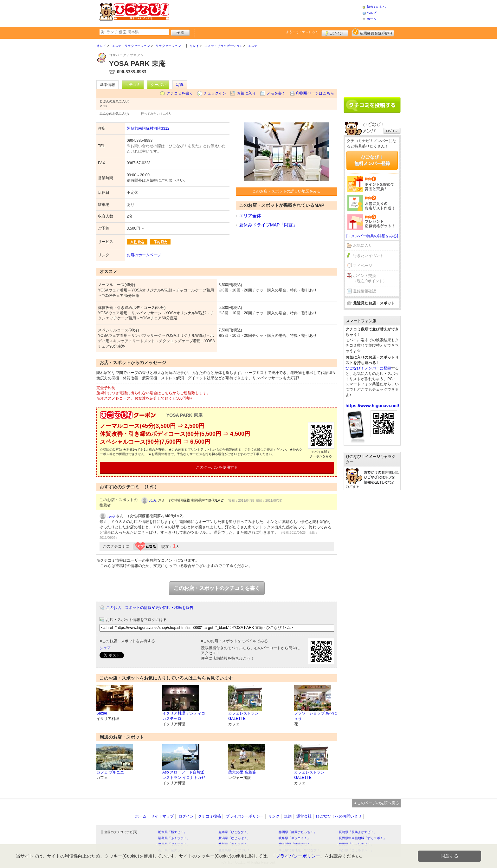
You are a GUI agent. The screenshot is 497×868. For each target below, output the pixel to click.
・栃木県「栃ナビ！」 (171, 832)
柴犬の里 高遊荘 (242, 772)
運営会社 (304, 816)
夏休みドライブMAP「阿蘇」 (268, 225)
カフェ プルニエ (110, 772)
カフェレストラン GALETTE (243, 716)
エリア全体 (250, 216)
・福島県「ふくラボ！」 (172, 838)
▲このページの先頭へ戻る (376, 803)
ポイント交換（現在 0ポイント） (370, 278)
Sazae (102, 713)
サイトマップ (162, 816)
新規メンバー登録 (373, 32)
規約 (288, 816)
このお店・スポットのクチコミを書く (217, 588)
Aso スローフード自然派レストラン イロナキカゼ (184, 775)
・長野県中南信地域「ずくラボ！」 (361, 838)
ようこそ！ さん (302, 32)
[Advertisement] (266, 13)
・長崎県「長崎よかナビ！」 (356, 832)
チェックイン (215, 93)
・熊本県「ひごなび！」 (233, 832)
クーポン (158, 85)
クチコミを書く (180, 93)
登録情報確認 (365, 291)
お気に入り (246, 93)
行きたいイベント (368, 256)
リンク (274, 816)
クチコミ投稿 (210, 816)
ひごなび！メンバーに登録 (368, 368)
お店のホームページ (144, 255)
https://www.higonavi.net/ (372, 406)
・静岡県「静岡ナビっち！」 (296, 832)
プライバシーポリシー (245, 816)
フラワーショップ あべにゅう (316, 716)
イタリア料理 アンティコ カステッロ (184, 716)
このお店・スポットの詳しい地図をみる (287, 191)
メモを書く (276, 93)
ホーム (371, 19)
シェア (105, 648)
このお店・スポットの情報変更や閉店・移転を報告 (150, 608)
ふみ (153, 500)
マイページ (363, 266)
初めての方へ (376, 7)
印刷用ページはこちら (315, 93)
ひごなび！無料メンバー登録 (372, 160)
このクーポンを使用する (217, 467)
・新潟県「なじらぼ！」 (233, 838)
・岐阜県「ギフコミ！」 (293, 838)
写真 (180, 85)
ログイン (335, 32)
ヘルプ (371, 13)
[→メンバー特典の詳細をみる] (372, 236)
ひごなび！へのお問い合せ (339, 816)
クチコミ (133, 85)
